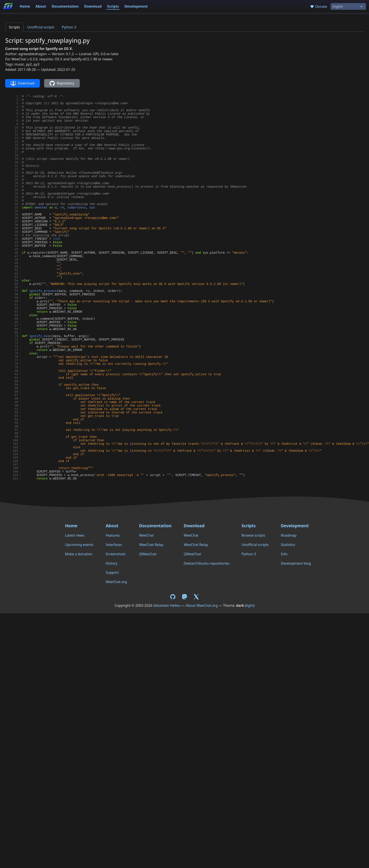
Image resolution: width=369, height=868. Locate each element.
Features (113, 535)
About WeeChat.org (202, 605)
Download (93, 6)
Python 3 (69, 27)
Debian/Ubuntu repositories (206, 563)
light (250, 605)
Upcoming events (79, 545)
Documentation (65, 6)
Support (112, 572)
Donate (318, 7)
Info (284, 554)
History (111, 563)
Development (136, 6)
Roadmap (289, 535)
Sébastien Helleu (167, 605)
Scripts (113, 6)
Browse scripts (253, 535)
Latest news (75, 535)
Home (25, 6)
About (41, 6)
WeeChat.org (116, 582)
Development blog (296, 563)
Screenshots (116, 554)
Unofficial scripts (41, 27)
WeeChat (146, 535)
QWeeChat (148, 554)
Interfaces (114, 545)
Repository (62, 83)
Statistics (288, 545)
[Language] (348, 6)
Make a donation (79, 554)
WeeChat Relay (151, 545)
